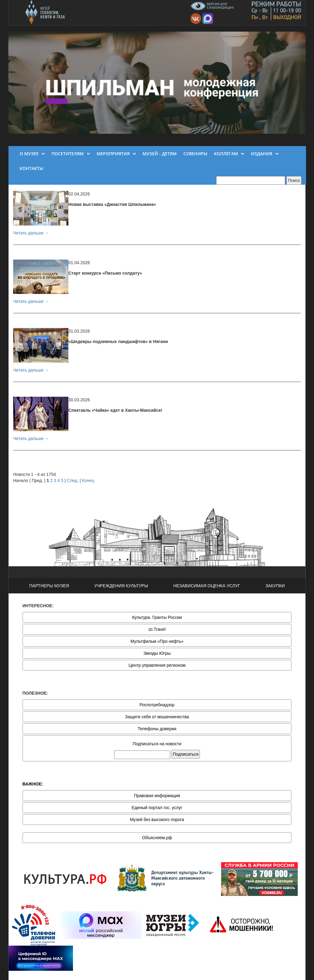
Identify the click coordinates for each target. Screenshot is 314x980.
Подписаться (186, 754)
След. (73, 480)
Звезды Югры (157, 653)
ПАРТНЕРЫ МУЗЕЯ (49, 586)
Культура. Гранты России (157, 617)
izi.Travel (157, 629)
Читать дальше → (31, 233)
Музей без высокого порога (157, 820)
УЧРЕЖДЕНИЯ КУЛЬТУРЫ (121, 586)
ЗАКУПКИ (275, 586)
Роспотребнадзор (157, 705)
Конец (88, 480)
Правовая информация (157, 796)
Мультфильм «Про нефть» (157, 641)
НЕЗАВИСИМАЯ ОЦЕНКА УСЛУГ (207, 586)
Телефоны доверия (157, 729)
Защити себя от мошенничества (157, 717)
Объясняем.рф (157, 838)
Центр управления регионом (157, 665)
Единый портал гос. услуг (157, 808)
